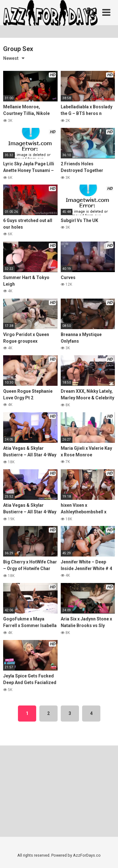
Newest (11, 58)
